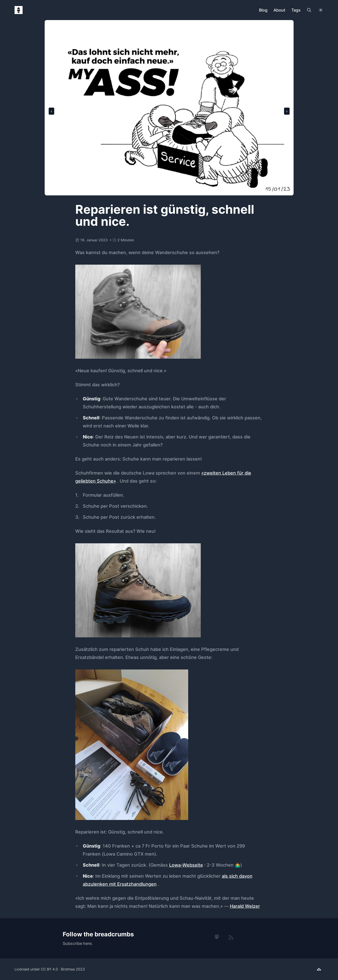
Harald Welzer (245, 906)
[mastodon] (217, 937)
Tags (296, 10)
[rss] (231, 938)
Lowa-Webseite (186, 865)
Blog (263, 10)
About (279, 10)
